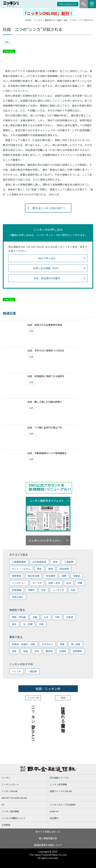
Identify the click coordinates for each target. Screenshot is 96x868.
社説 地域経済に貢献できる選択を (46, 376)
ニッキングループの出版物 (63, 805)
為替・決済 (54, 583)
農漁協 (49, 651)
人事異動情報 (19, 562)
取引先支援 (34, 576)
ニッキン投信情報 (58, 784)
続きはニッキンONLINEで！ (49, 208)
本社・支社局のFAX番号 (47, 278)
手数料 (31, 590)
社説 (59, 20)
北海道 (70, 617)
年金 (44, 590)
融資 (51, 569)
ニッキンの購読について (13, 818)
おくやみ (37, 583)
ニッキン (6, 778)
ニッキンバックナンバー (45, 540)
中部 (57, 617)
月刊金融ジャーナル (59, 778)
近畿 (35, 617)
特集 (80, 583)
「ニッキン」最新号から (44, 20)
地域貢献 (51, 576)
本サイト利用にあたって (48, 832)
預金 (39, 569)
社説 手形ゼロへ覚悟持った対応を (46, 350)
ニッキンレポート (10, 784)
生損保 (63, 651)
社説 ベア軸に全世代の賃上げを (45, 427)
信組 (25, 651)
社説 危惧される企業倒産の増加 (45, 325)
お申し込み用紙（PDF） (47, 268)
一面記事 (32, 671)
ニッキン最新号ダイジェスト (47, 501)
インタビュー (19, 583)
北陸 (41, 624)
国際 (64, 576)
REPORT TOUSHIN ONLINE (14, 798)
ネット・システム (21, 569)
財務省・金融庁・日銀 (23, 644)
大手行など (47, 644)
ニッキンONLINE (10, 791)
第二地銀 (76, 644)
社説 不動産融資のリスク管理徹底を (47, 453)
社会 (69, 583)
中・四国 (28, 624)
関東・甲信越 (19, 617)
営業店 (77, 576)
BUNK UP (54, 811)
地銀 (62, 644)
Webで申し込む (47, 258)
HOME (28, 20)
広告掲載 (6, 825)
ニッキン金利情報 (10, 811)
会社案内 (54, 818)
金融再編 (17, 590)
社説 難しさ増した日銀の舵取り (45, 402)
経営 (55, 562)
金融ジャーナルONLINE (61, 791)
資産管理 (17, 576)
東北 (14, 624)
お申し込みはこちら (68, 4)
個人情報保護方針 (48, 838)
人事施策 (69, 562)
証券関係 (77, 651)
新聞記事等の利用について (48, 845)
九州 (46, 617)
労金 (37, 651)
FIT (3, 805)
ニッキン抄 (58, 590)
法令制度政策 (39, 562)
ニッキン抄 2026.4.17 (33, 722)
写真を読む (18, 597)
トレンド (17, 671)
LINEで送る (9, 51)
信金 (14, 651)
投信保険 (64, 569)
